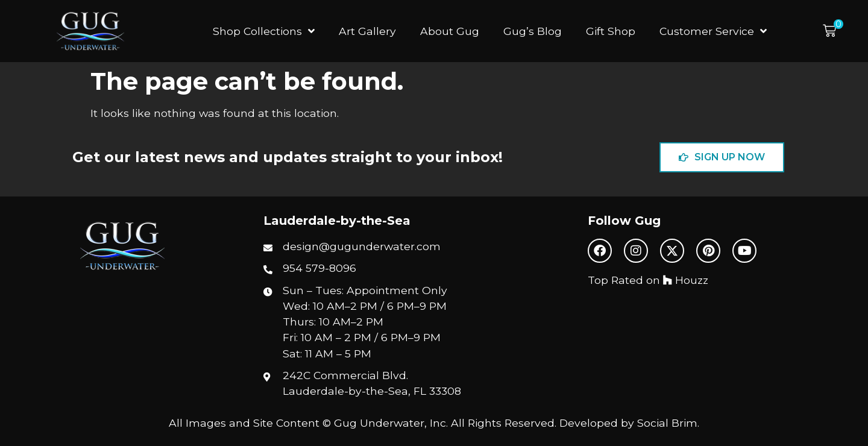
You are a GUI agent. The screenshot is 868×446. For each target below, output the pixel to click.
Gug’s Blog (533, 31)
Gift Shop (611, 31)
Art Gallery (367, 31)
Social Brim (667, 423)
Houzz (686, 280)
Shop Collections (264, 31)
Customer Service (713, 31)
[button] (833, 31)
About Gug (450, 31)
